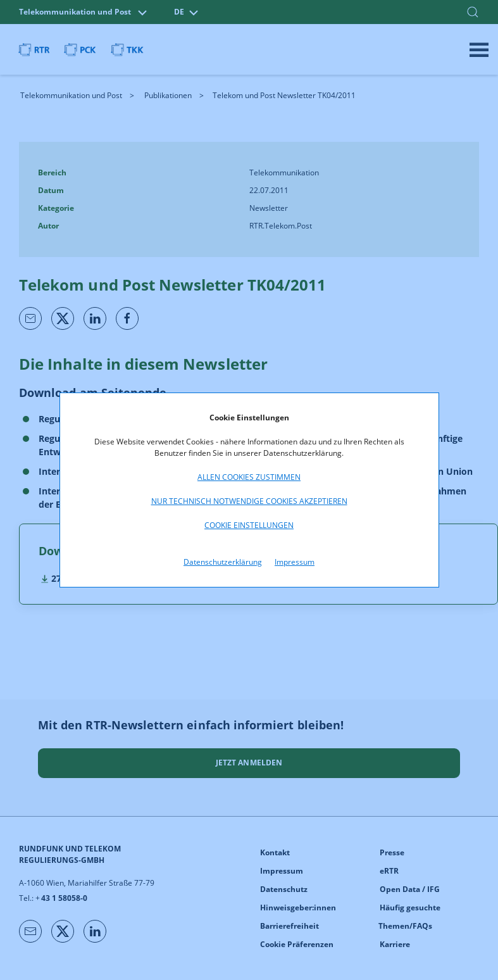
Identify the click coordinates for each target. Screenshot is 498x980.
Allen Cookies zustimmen (249, 477)
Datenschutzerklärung (223, 562)
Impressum (295, 562)
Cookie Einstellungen (249, 525)
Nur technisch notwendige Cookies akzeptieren (249, 501)
